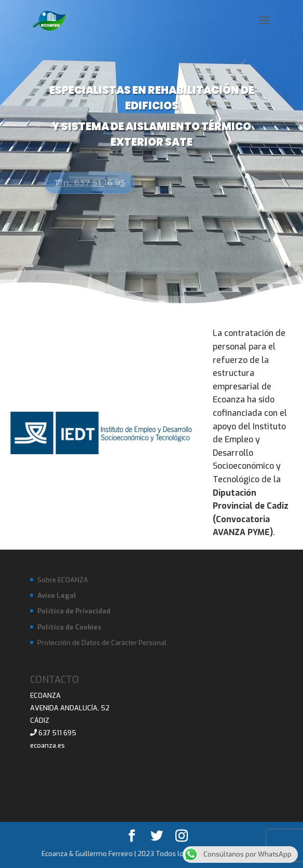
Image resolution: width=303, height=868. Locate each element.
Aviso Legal (57, 596)
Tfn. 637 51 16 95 (92, 183)
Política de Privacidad (74, 611)
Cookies (88, 627)
